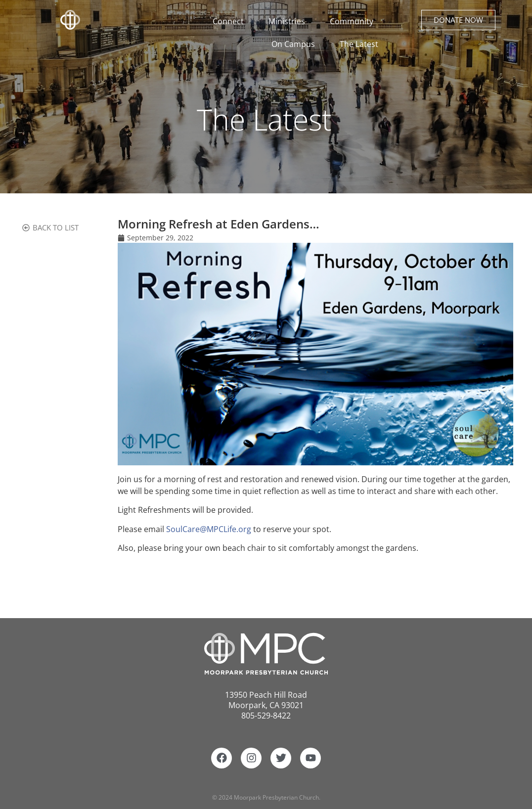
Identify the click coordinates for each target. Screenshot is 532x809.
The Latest (359, 44)
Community (354, 21)
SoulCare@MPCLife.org (209, 529)
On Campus (296, 44)
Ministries (289, 21)
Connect (231, 21)
